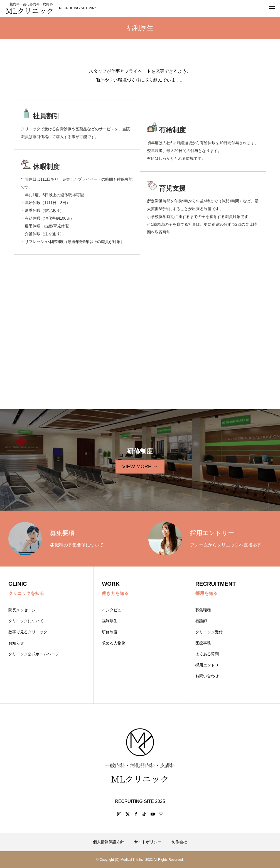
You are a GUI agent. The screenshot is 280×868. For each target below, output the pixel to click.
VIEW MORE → (140, 467)
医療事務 (203, 643)
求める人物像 (114, 643)
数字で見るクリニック (28, 632)
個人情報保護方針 (109, 842)
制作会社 (179, 842)
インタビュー (114, 610)
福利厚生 (110, 621)
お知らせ (16, 643)
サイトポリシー (148, 842)
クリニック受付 (209, 632)
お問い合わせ (207, 676)
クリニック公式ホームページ (34, 654)
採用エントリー (209, 665)
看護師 (201, 621)
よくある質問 (207, 654)
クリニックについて (26, 621)
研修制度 (110, 632)
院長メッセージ (22, 610)
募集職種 (203, 610)
